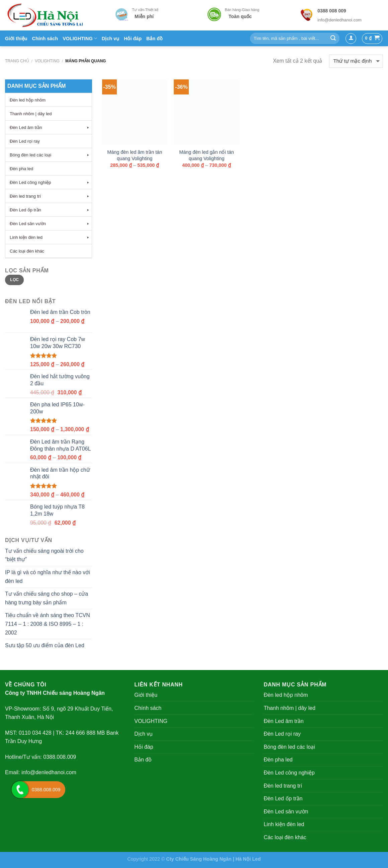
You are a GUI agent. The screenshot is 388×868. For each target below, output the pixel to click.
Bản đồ (154, 39)
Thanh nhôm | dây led (290, 708)
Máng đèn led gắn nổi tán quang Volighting (206, 155)
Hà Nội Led (248, 859)
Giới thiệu (16, 39)
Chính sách (45, 39)
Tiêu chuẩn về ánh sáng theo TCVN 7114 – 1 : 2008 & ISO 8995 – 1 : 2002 (48, 624)
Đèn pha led (278, 760)
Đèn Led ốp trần (283, 798)
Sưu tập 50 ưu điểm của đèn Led (45, 645)
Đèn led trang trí (283, 786)
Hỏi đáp (133, 39)
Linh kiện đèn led (284, 824)
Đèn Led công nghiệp (289, 773)
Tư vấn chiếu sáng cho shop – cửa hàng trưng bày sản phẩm (47, 598)
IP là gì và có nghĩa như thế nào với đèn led (48, 577)
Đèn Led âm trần (284, 721)
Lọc (14, 280)
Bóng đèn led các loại (289, 747)
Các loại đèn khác (285, 837)
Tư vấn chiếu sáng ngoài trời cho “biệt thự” (44, 555)
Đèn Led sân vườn (286, 812)
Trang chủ (17, 61)
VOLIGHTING (80, 38)
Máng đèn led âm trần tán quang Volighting (135, 155)
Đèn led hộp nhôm (286, 695)
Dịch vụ (110, 39)
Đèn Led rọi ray (282, 734)
